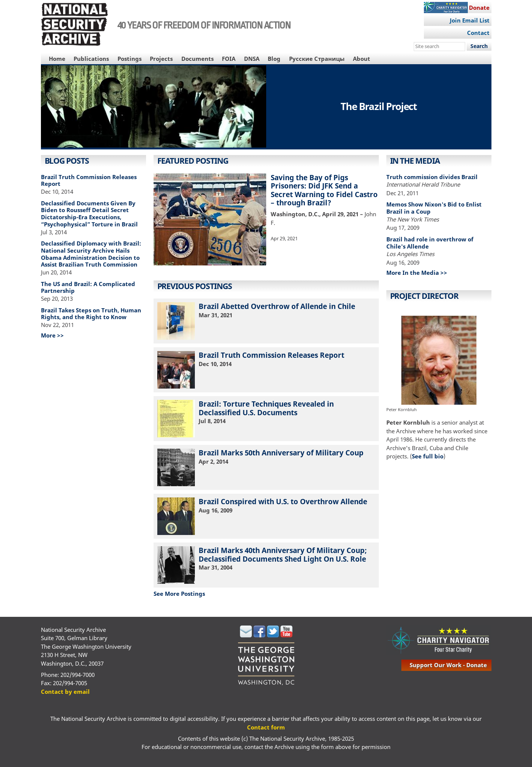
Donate (479, 8)
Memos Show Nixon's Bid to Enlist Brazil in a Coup (434, 208)
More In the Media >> (417, 273)
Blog (274, 59)
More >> (52, 335)
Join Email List (470, 20)
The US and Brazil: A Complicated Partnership (88, 287)
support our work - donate (448, 665)
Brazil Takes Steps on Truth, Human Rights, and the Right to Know (91, 314)
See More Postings (179, 594)
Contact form (266, 727)
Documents (197, 59)
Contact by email (65, 692)
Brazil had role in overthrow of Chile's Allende (430, 243)
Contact (478, 33)
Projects (161, 59)
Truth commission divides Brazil (432, 177)
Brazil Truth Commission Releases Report (89, 180)
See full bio (428, 456)
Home (57, 59)
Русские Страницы (317, 59)
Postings (130, 59)
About (362, 59)
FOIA (229, 59)
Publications (91, 59)
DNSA (252, 59)
